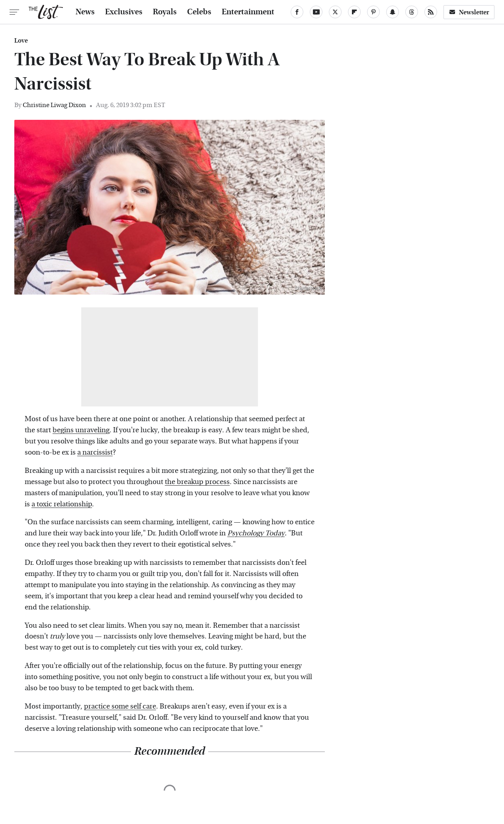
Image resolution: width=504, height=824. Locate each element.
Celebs (199, 12)
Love (21, 41)
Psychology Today (256, 533)
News (85, 12)
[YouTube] (316, 12)
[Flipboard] (354, 12)
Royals (165, 12)
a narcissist (95, 452)
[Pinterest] (373, 12)
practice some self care (120, 706)
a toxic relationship (62, 504)
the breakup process (197, 482)
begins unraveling (81, 430)
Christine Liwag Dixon (54, 105)
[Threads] (412, 12)
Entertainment (248, 12)
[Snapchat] (393, 12)
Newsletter (469, 12)
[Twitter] (335, 12)
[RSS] (431, 12)
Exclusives (124, 12)
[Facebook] (297, 12)
